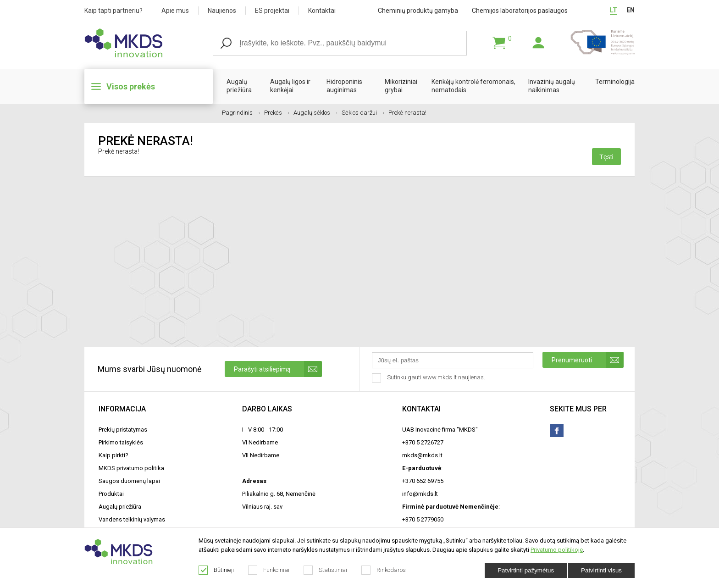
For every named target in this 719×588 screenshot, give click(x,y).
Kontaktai (322, 11)
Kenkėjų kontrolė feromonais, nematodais (473, 86)
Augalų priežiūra (239, 86)
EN (631, 10)
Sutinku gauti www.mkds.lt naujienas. (429, 378)
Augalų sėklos (315, 113)
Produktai (111, 494)
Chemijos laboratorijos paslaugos (520, 11)
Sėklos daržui (363, 113)
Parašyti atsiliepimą (278, 369)
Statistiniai (326, 570)
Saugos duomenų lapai (129, 481)
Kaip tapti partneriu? (113, 11)
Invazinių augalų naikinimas (552, 86)
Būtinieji (216, 570)
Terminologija (615, 82)
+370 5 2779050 (423, 519)
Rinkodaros (384, 570)
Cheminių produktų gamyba (418, 11)
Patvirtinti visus (601, 570)
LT (614, 10)
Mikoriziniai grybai (401, 86)
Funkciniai (269, 570)
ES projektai (272, 11)
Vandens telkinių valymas (132, 519)
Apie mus (175, 11)
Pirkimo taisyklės (121, 442)
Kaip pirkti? (113, 455)
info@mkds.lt (420, 494)
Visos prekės (131, 86)
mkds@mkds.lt (422, 455)
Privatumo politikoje (557, 550)
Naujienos (222, 11)
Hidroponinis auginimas (344, 86)
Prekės (277, 113)
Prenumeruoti (588, 360)
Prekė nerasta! (407, 113)
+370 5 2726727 (423, 442)
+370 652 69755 (423, 481)
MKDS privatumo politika (131, 468)
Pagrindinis (241, 113)
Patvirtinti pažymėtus (526, 570)
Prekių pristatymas (123, 430)
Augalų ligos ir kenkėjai (290, 86)
